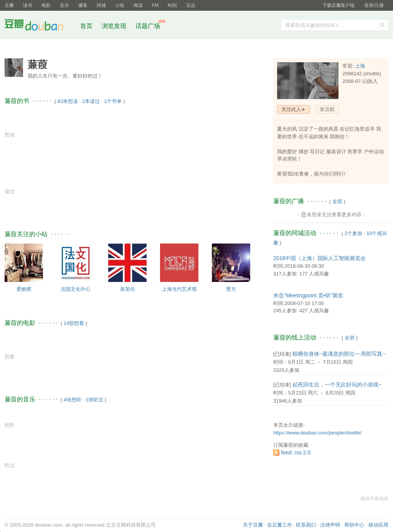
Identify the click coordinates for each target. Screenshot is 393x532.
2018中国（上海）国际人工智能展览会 (320, 258)
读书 (28, 5)
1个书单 (113, 101)
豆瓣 (9, 5)
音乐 (64, 5)
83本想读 (68, 101)
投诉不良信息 (375, 499)
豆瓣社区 (40, 26)
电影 (46, 5)
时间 (172, 5)
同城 (101, 5)
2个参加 (353, 233)
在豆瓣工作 (280, 525)
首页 (86, 26)
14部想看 (74, 323)
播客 (83, 5)
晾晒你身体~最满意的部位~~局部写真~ (339, 354)
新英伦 (128, 289)
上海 (360, 66)
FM (155, 5)
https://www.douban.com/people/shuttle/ (317, 433)
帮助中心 (354, 525)
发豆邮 (327, 109)
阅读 (138, 5)
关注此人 (291, 109)
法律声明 (330, 525)
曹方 (231, 289)
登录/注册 (374, 5)
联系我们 (306, 525)
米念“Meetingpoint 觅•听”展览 (308, 295)
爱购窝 (24, 289)
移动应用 (378, 525)
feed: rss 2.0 (296, 452)
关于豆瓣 (253, 525)
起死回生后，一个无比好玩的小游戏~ (337, 384)
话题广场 (148, 26)
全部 (337, 201)
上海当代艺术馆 (179, 289)
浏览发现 (115, 26)
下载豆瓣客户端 (339, 5)
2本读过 (91, 101)
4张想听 (73, 400)
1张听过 (94, 400)
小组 (120, 5)
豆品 (191, 5)
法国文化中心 (76, 289)
